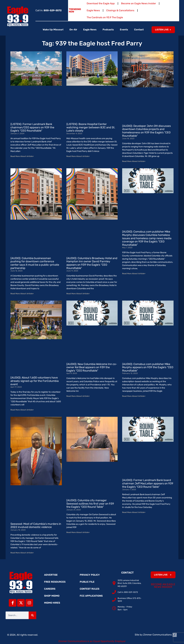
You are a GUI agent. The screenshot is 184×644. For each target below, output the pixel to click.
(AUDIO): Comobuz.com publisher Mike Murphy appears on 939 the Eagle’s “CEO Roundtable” (148, 367)
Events (124, 30)
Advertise (51, 575)
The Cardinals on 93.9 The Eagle (105, 17)
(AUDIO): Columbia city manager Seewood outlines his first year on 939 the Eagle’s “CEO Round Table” (90, 504)
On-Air (73, 30)
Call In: (49, 10)
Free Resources (55, 582)
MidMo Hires (52, 603)
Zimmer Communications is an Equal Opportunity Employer (92, 641)
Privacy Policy (90, 575)
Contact (139, 30)
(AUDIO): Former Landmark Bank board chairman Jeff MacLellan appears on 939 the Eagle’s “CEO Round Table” (148, 483)
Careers (50, 589)
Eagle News (93, 10)
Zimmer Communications (160, 635)
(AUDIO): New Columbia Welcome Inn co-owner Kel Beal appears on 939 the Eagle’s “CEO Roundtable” (92, 367)
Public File (87, 582)
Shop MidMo (52, 596)
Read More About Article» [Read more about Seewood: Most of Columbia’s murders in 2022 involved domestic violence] (22, 553)
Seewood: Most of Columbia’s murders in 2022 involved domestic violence (36, 526)
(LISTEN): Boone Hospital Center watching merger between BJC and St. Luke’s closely (91, 127)
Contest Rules (89, 589)
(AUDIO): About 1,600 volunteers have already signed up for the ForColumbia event (35, 381)
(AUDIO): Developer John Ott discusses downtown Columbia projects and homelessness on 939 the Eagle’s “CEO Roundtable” (146, 131)
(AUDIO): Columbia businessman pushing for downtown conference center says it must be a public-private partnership (35, 263)
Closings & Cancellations (120, 10)
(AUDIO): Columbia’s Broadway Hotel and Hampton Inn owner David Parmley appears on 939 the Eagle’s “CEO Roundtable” (92, 263)
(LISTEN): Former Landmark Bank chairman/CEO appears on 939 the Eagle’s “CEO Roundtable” (32, 127)
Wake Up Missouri (53, 30)
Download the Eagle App (101, 3)
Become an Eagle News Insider (139, 3)
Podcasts (108, 30)
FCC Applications (91, 596)
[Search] (32, 615)
